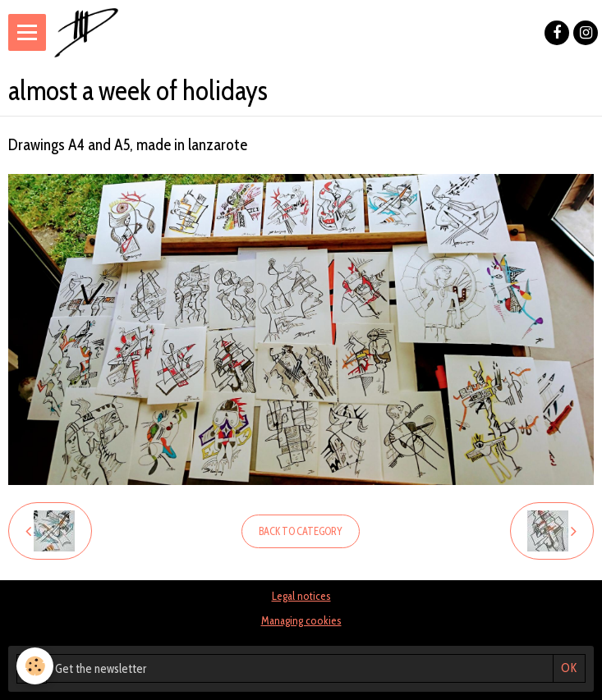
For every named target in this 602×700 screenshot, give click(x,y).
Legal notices (301, 596)
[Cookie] (35, 666)
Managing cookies (301, 620)
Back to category (301, 531)
